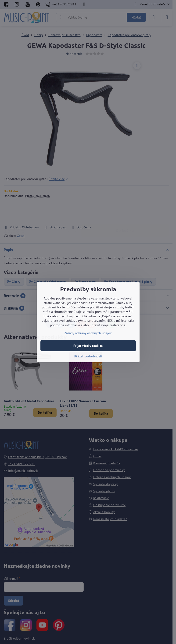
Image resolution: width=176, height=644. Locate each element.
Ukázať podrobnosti (88, 356)
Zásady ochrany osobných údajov (88, 333)
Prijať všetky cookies (88, 346)
